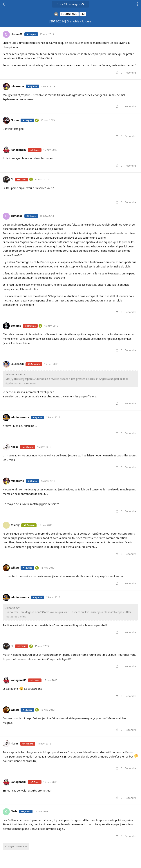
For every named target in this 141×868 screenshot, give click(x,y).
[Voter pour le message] (118, 73)
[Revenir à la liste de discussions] (4, 4)
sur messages (70, 4)
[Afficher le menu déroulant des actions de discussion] (137, 4)
